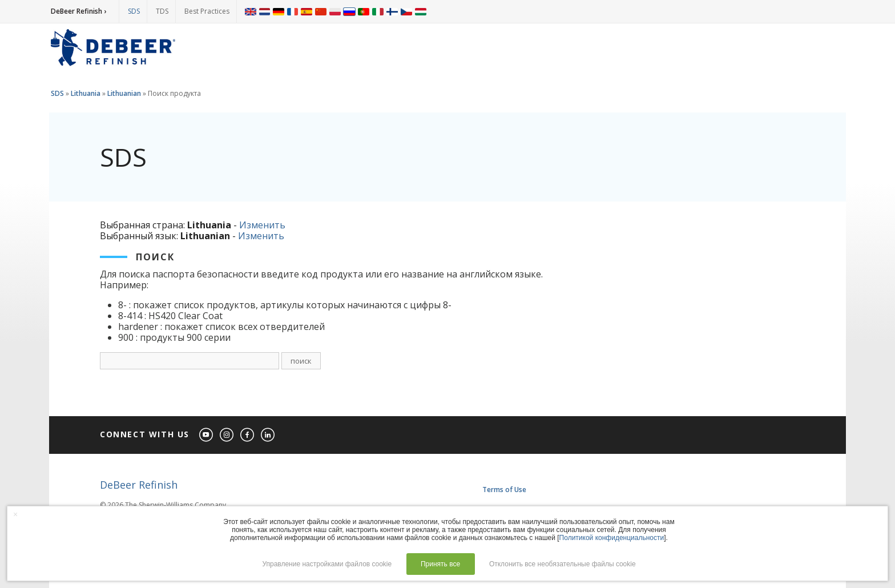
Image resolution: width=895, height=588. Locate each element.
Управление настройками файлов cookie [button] (327, 564)
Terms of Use (504, 490)
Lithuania (86, 93)
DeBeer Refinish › (78, 11)
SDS (134, 11)
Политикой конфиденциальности (612, 538)
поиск (301, 361)
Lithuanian (124, 93)
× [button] (15, 514)
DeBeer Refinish (139, 485)
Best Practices (207, 11)
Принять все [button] (440, 564)
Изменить (262, 225)
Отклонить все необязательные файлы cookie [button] (563, 564)
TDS (162, 11)
